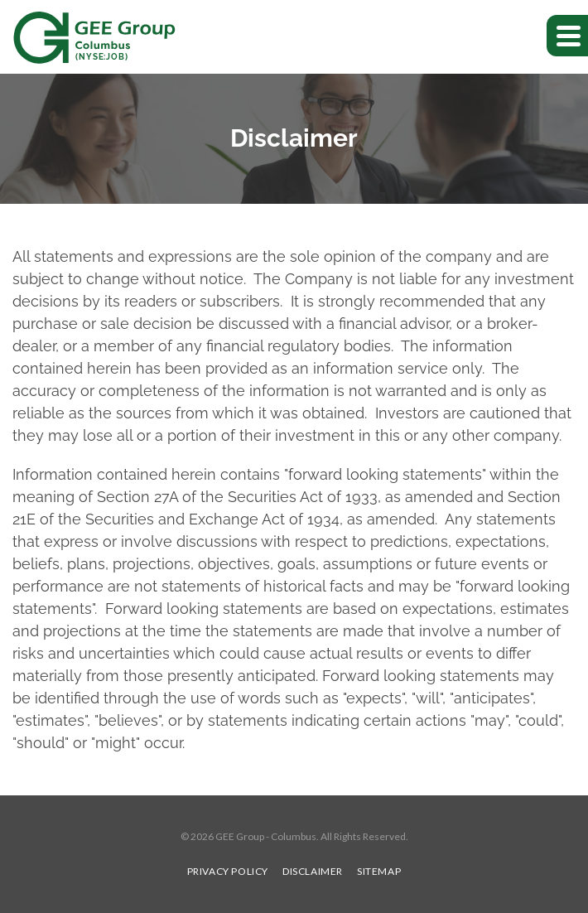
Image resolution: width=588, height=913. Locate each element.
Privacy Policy (228, 872)
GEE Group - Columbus (266, 836)
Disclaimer (313, 872)
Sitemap (379, 872)
